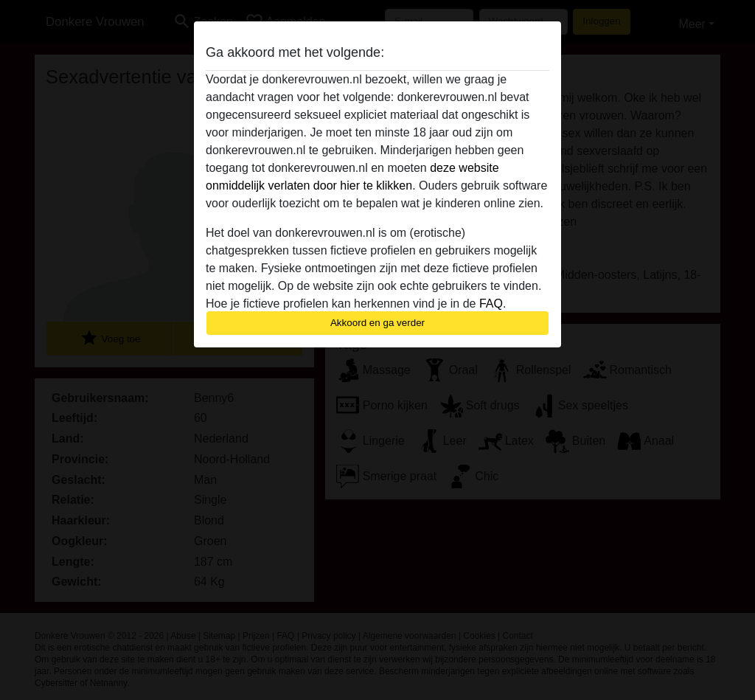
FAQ (491, 304)
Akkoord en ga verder (377, 323)
